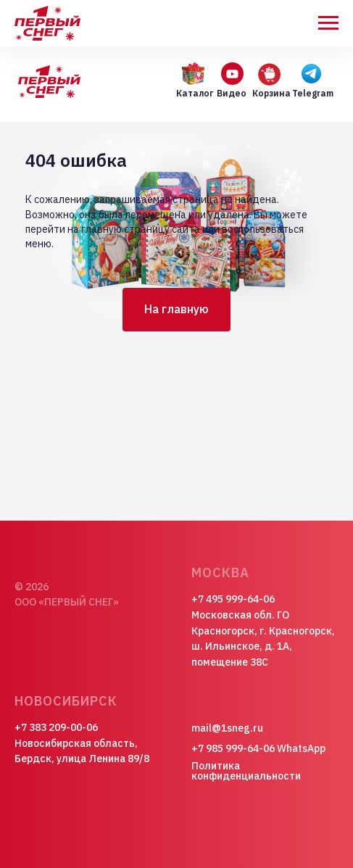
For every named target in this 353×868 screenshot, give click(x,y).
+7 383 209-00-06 (56, 727)
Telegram (313, 93)
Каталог (195, 93)
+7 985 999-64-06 (233, 748)
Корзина (271, 93)
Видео (232, 93)
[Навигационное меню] (328, 23)
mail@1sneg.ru (227, 728)
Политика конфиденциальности (246, 771)
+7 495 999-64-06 (233, 599)
